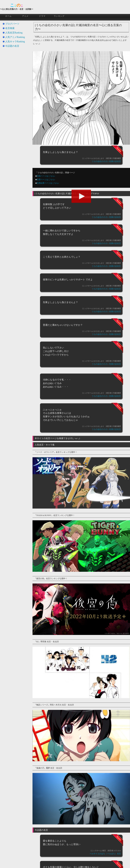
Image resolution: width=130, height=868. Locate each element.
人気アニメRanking (15, 37)
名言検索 (10, 28)
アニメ (25, 16)
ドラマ (42, 16)
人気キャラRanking (15, 42)
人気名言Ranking (14, 33)
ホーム (8, 16)
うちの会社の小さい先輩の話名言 (106, 161)
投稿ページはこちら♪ (46, 176)
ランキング (59, 16)
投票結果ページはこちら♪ (48, 183)
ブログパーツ (12, 24)
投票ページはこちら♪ (46, 180)
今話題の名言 (12, 46)
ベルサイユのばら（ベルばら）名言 (105, 854)
